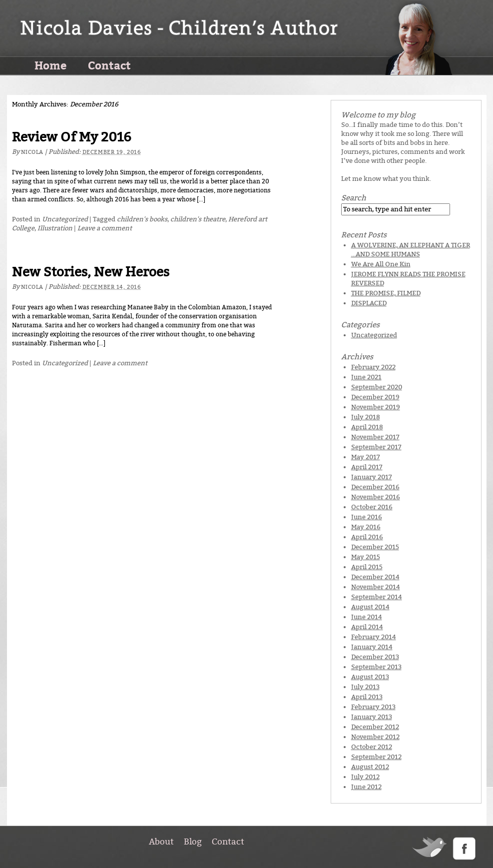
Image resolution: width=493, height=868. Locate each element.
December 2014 (375, 577)
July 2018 (366, 417)
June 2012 (366, 787)
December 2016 (375, 487)
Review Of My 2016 (72, 137)
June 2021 (366, 377)
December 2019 (375, 397)
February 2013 (373, 707)
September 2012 (376, 757)
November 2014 (376, 587)
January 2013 (372, 717)
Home (50, 65)
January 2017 (372, 477)
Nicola (32, 152)
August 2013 (370, 677)
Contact (109, 65)
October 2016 (372, 507)
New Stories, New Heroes (91, 272)
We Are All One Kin (381, 264)
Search (354, 198)
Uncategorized (65, 219)
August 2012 (370, 767)
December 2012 (375, 727)
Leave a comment (105, 228)
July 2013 (365, 687)
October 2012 (372, 747)
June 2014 (367, 617)
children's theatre (198, 219)
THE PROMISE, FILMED (386, 293)
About (161, 842)
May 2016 (366, 527)
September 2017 (376, 447)
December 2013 (375, 657)
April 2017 (367, 467)
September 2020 (377, 387)
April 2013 (367, 697)
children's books (142, 219)
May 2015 (366, 557)
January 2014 (372, 647)
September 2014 (377, 597)
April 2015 (367, 567)
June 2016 (367, 517)
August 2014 (370, 607)
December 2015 (375, 547)
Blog (193, 842)
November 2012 (375, 737)
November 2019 (376, 407)
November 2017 (375, 437)
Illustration (55, 228)
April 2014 (367, 627)
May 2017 (366, 457)
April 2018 (367, 427)
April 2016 (367, 537)
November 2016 (376, 497)
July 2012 (365, 777)
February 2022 (373, 367)
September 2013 (376, 667)
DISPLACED (369, 303)
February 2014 (374, 637)
